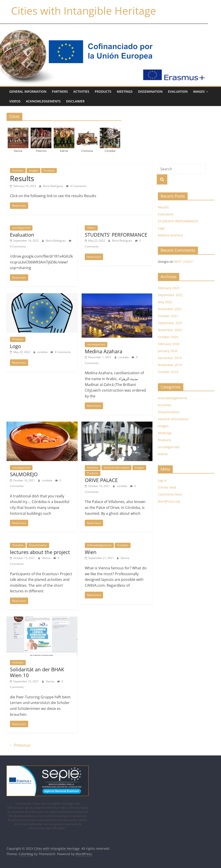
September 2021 (170, 323)
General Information (28, 91)
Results (22, 178)
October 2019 (168, 372)
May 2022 (165, 302)
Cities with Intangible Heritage (84, 11)
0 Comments (76, 186)
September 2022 (170, 295)
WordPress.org (169, 501)
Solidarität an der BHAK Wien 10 (37, 672)
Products (103, 91)
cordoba (43, 352)
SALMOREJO (24, 474)
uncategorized (21, 228)
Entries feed (167, 487)
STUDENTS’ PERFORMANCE (116, 235)
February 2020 (169, 344)
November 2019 (170, 365)
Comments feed (170, 494)
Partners (60, 91)
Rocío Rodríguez (53, 186)
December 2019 (170, 358)
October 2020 (168, 337)
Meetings (125, 91)
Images (33, 170)
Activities (81, 91)
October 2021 (168, 316)
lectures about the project (40, 552)
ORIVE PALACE (101, 480)
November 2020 (170, 330)
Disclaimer (75, 101)
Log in (162, 480)
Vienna (47, 558)
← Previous (20, 745)
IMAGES (199, 91)
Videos (15, 101)
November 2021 (170, 309)
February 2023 (169, 288)
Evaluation (178, 91)
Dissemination (150, 91)
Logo (15, 346)
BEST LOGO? (184, 262)
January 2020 (168, 351)
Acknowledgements (43, 101)
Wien (91, 552)
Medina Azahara (104, 351)
